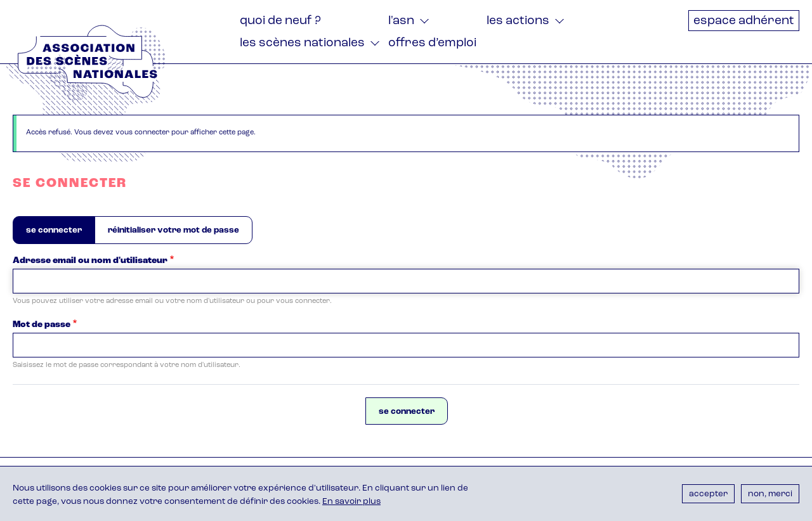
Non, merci (770, 494)
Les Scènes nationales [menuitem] (302, 43)
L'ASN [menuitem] (401, 21)
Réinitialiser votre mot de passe (174, 230)
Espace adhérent (744, 21)
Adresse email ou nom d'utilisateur (90, 261)
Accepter (708, 494)
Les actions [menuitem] (518, 21)
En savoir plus (351, 502)
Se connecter (61, 235)
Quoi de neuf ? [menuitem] (280, 21)
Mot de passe (42, 325)
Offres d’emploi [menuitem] (432, 43)
